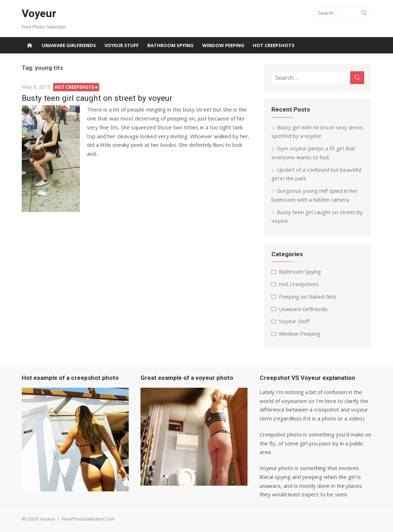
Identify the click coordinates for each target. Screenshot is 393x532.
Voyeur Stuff (122, 45)
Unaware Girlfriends (69, 45)
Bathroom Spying (170, 45)
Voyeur (39, 13)
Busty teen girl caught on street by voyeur (97, 98)
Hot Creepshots (274, 45)
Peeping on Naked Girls (308, 296)
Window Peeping (223, 45)
